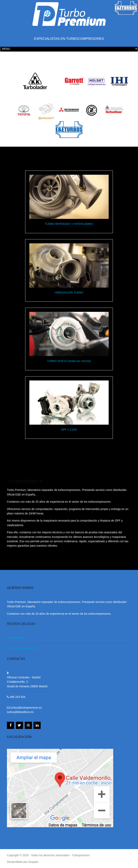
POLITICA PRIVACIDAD (22, 649)
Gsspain (33, 862)
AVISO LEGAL (16, 638)
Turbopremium (81, 855)
